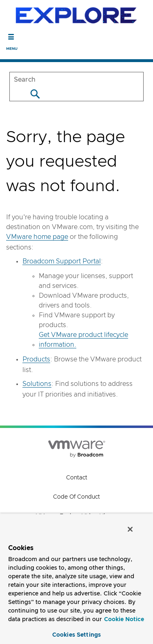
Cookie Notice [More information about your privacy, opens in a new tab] (124, 619)
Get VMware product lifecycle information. (83, 340)
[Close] (130, 529)
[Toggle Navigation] (11, 37)
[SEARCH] (76, 79)
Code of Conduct (76, 497)
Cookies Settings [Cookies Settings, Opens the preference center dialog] (76, 635)
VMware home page (37, 237)
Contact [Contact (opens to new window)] (77, 478)
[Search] (35, 94)
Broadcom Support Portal (62, 261)
